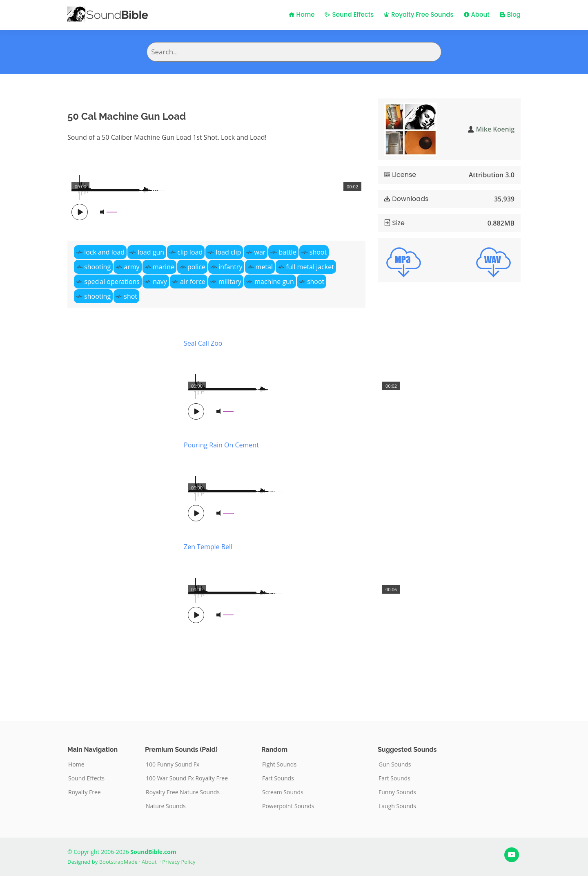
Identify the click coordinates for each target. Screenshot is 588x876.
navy (160, 282)
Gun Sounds (395, 764)
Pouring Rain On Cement (221, 445)
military (230, 282)
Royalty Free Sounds (418, 15)
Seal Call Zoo (203, 343)
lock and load (104, 252)
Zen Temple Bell (208, 547)
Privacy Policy (179, 862)
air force (193, 282)
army (131, 267)
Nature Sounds (166, 806)
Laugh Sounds (397, 806)
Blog (510, 15)
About (477, 15)
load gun (151, 252)
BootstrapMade (118, 862)
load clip (228, 252)
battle (288, 252)
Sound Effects (349, 15)
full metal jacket (310, 267)
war (260, 252)
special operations (112, 282)
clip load (190, 252)
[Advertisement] (119, 517)
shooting (97, 267)
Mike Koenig (495, 129)
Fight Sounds (279, 764)
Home (302, 15)
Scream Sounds (283, 792)
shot (130, 296)
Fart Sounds (278, 778)
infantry (230, 267)
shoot (318, 252)
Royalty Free (85, 792)
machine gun (274, 282)
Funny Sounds (397, 792)
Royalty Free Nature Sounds (183, 792)
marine (164, 267)
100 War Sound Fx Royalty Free (187, 778)
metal (264, 267)
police (196, 267)
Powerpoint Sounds (288, 806)
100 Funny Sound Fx (173, 764)
